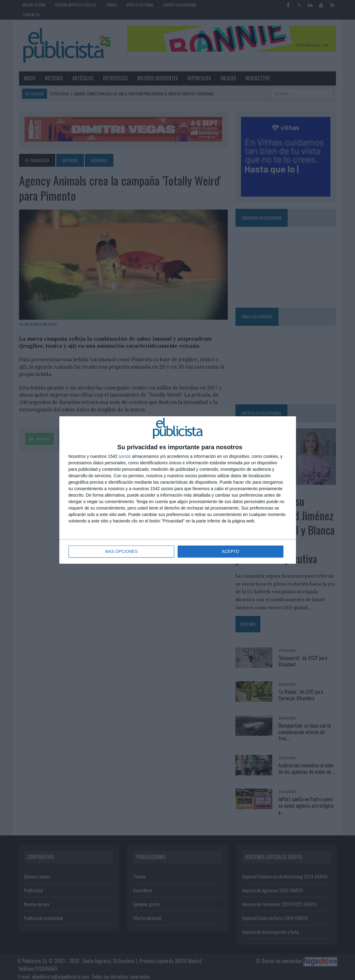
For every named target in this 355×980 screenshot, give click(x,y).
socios (125, 457)
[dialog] (178, 490)
